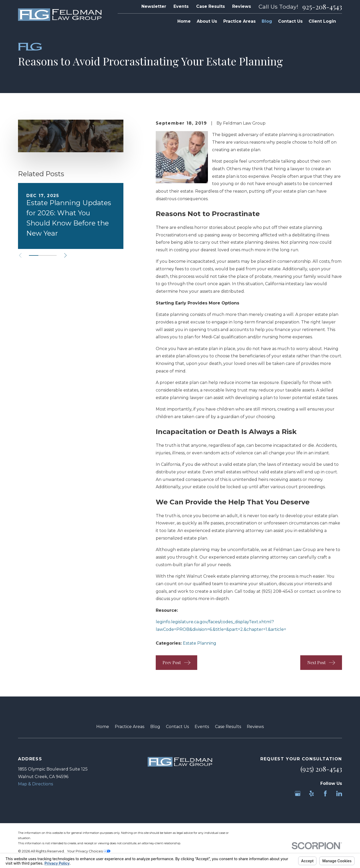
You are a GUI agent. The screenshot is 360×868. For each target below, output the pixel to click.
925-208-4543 (322, 7)
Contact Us (177, 727)
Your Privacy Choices (89, 851)
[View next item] (65, 255)
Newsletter (154, 6)
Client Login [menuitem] (322, 21)
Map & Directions (35, 784)
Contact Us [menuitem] (290, 21)
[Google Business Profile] (298, 793)
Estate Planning (200, 643)
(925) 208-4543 (277, 591)
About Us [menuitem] (207, 21)
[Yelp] (311, 793)
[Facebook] (325, 793)
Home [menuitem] (184, 21)
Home (103, 727)
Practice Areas (130, 727)
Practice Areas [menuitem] (239, 21)
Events (181, 6)
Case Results (211, 6)
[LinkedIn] (339, 793)
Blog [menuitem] (267, 21)
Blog (155, 727)
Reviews (242, 6)
